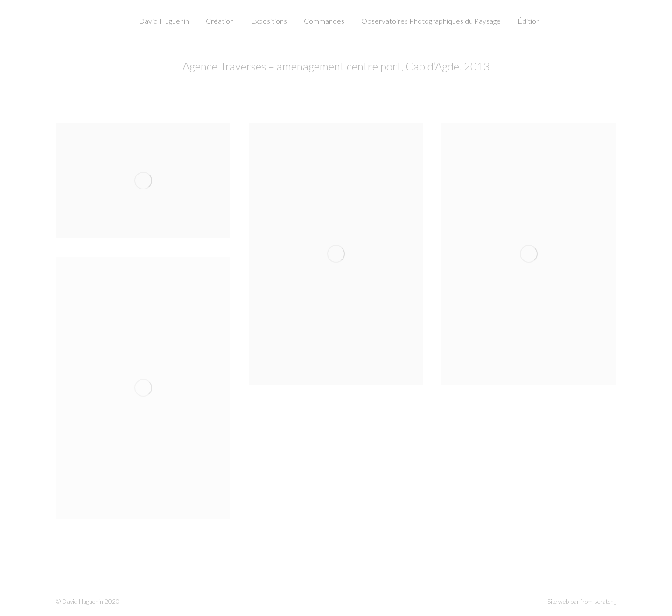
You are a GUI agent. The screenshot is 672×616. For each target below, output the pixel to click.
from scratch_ (598, 602)
